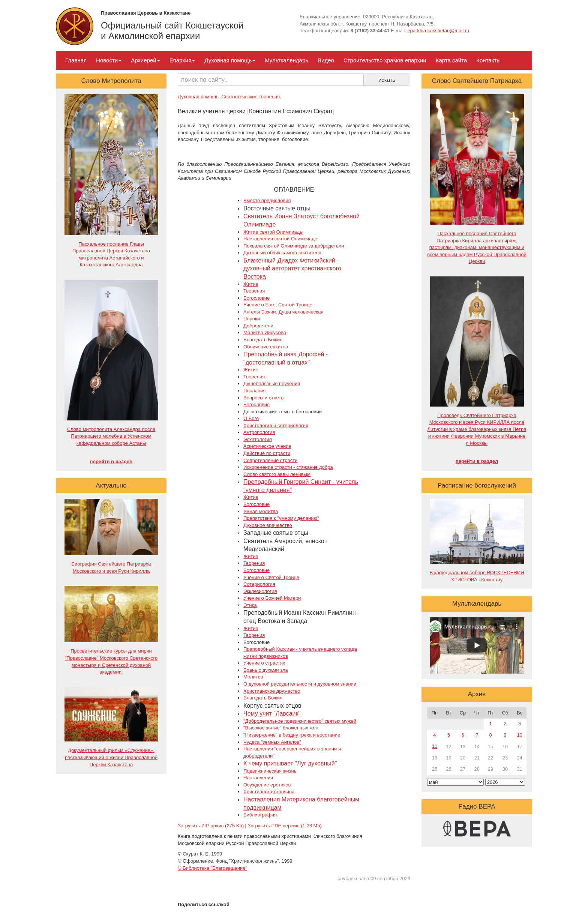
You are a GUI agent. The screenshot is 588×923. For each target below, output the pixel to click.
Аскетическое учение (267, 446)
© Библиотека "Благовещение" (212, 868)
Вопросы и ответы (264, 398)
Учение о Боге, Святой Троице (278, 305)
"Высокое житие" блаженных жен (281, 728)
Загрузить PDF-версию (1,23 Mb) (285, 826)
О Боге (251, 418)
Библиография (260, 815)
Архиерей (145, 60)
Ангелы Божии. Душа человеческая (283, 312)
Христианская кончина (269, 792)
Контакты (488, 60)
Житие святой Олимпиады (273, 232)
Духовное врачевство (268, 525)
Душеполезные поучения (272, 383)
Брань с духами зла (266, 670)
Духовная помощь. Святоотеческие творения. (229, 97)
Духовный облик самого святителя (282, 253)
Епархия (182, 60)
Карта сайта (451, 60)
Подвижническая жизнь (270, 771)
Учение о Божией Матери (272, 598)
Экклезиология (260, 591)
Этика (250, 605)
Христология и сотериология (276, 425)
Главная (76, 60)
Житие (251, 284)
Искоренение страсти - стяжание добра (288, 467)
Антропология (259, 432)
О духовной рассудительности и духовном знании (300, 684)
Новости (109, 60)
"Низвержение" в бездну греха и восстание (292, 735)
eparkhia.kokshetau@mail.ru (438, 31)
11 (435, 746)
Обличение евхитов (266, 347)
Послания (254, 391)
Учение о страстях (264, 663)
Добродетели (258, 326)
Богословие (256, 298)
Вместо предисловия (267, 200)
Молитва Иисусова (265, 332)
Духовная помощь (230, 60)
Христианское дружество (272, 691)
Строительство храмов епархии (385, 60)
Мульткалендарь (286, 60)
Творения (254, 291)
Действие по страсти (267, 453)
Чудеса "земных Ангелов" (272, 742)
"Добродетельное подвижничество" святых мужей (300, 721)
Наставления (258, 778)
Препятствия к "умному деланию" (281, 518)
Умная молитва (261, 511)
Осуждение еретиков (267, 785)
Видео (326, 60)
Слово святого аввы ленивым (277, 474)
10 (519, 735)
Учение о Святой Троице (271, 577)
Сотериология (259, 584)
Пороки (252, 319)
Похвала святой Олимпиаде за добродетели (294, 246)
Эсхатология (258, 439)
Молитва (253, 677)
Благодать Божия (263, 340)
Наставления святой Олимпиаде (280, 239)
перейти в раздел (111, 461)
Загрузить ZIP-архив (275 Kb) (211, 826)
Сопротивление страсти (270, 460)
